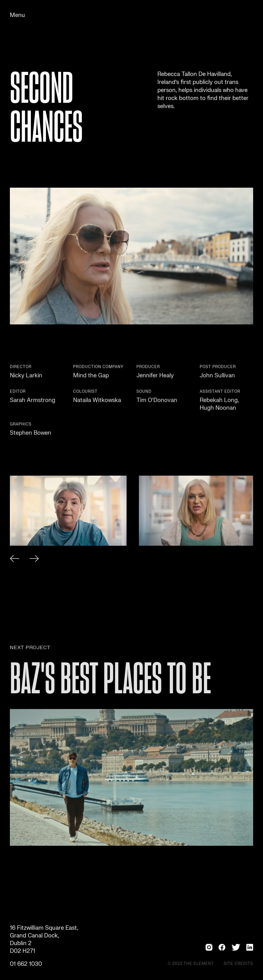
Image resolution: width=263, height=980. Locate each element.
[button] (15, 560)
